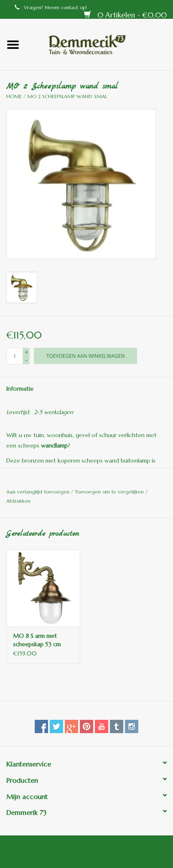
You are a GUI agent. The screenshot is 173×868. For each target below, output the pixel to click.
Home (14, 96)
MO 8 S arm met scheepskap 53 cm (37, 640)
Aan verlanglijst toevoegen (39, 492)
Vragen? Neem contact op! (51, 7)
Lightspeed (48, 856)
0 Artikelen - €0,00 (125, 15)
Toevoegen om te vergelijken (110, 492)
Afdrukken (18, 501)
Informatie (20, 389)
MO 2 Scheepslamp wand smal (67, 96)
